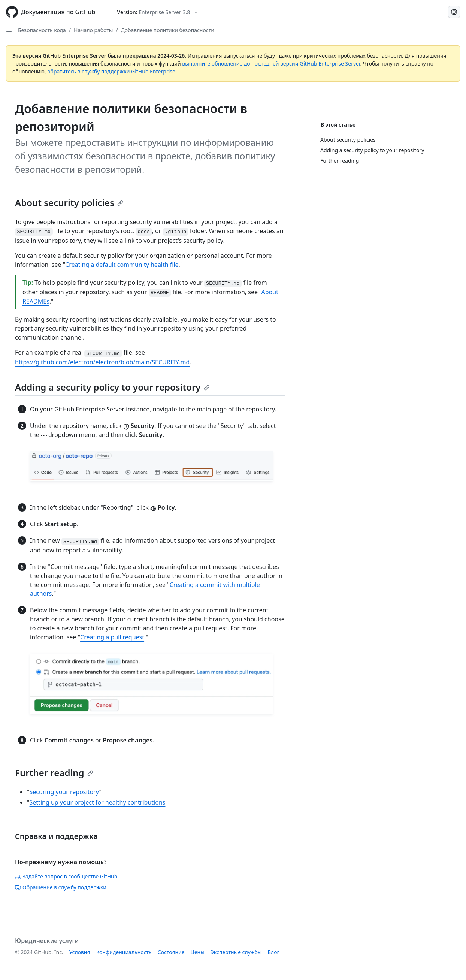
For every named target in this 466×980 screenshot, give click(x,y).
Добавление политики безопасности (168, 30)
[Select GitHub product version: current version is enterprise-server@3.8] (158, 12)
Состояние (171, 952)
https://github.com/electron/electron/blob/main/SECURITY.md (102, 362)
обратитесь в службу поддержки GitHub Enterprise (111, 71)
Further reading (54, 773)
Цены (198, 952)
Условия (80, 952)
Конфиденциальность (124, 952)
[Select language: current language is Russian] (454, 12)
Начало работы (93, 30)
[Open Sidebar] (9, 30)
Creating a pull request (112, 637)
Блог (273, 952)
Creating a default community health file (122, 265)
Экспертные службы (236, 952)
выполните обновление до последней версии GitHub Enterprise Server (271, 64)
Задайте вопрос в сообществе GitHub (66, 876)
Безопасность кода (42, 30)
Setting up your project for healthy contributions (98, 802)
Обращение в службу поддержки (61, 887)
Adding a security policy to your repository (112, 387)
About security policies (69, 203)
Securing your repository (64, 792)
